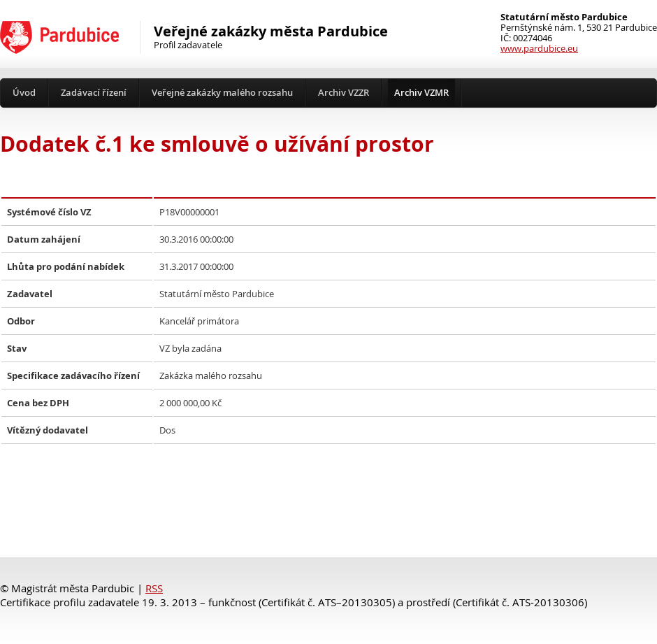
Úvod (24, 93)
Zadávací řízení (94, 93)
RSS (154, 588)
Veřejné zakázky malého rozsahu (222, 93)
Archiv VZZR (344, 93)
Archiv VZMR (421, 93)
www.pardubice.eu (539, 49)
